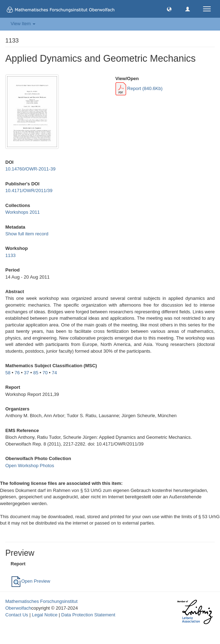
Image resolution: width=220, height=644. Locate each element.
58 (8, 373)
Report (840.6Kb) (139, 88)
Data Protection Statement (88, 615)
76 (17, 373)
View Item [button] (23, 24)
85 (36, 373)
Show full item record (27, 234)
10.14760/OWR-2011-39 (30, 169)
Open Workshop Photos (30, 466)
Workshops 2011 (22, 212)
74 (54, 373)
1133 (10, 255)
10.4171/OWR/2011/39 (29, 191)
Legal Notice (45, 615)
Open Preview (30, 581)
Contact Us (17, 615)
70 (45, 373)
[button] (169, 9)
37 (27, 373)
